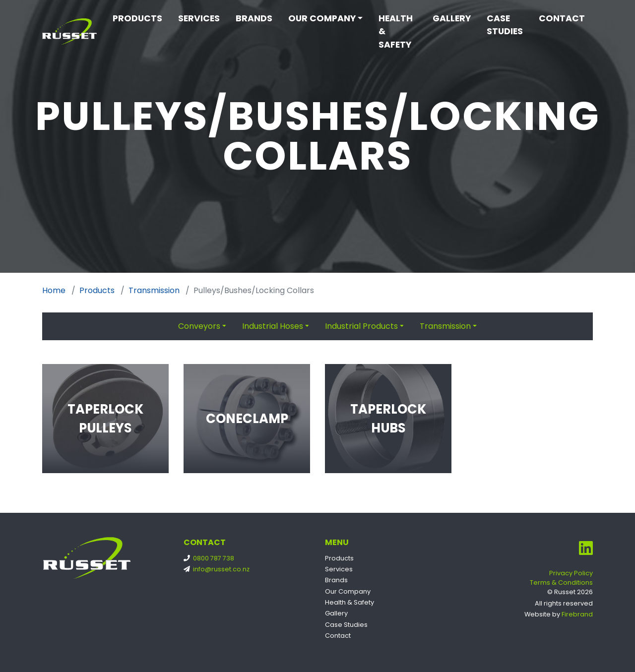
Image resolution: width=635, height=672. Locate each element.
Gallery (452, 18)
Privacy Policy (571, 573)
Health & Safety (396, 31)
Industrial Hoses (273, 326)
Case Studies (505, 25)
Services (199, 18)
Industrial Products (361, 326)
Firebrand (577, 614)
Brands (254, 18)
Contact (562, 18)
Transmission (154, 290)
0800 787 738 (211, 558)
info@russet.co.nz (219, 569)
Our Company (322, 18)
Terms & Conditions (561, 582)
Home (54, 290)
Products (137, 18)
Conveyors (199, 326)
